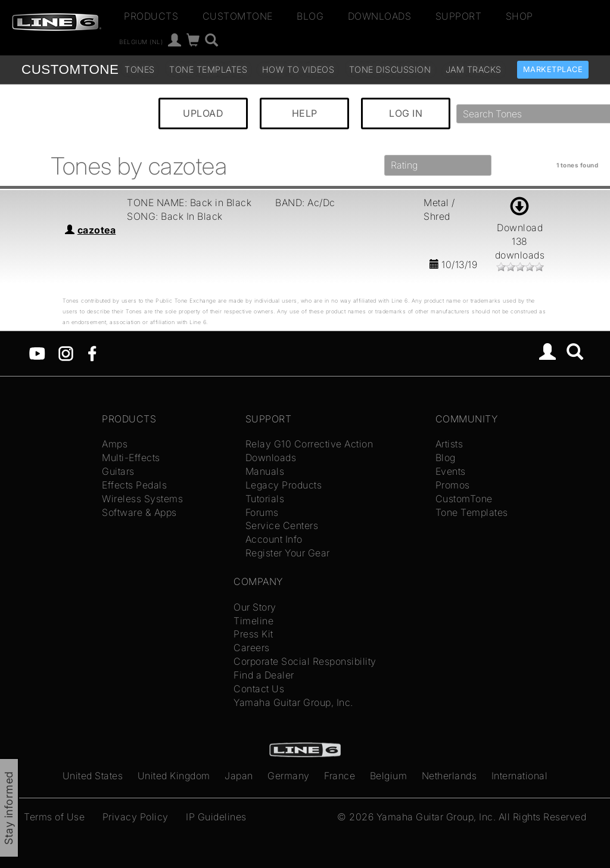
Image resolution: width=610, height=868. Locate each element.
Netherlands (449, 776)
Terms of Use (54, 817)
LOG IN (406, 113)
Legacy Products (284, 485)
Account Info (274, 539)
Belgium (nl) (141, 42)
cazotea (97, 230)
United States (93, 776)
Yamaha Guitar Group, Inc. (293, 702)
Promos (453, 485)
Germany (289, 776)
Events (451, 471)
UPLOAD (203, 113)
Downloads (380, 16)
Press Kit (253, 634)
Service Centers (282, 525)
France (340, 776)
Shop (519, 16)
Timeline (253, 621)
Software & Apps (139, 512)
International (520, 776)
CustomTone (238, 16)
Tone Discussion (390, 69)
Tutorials (265, 499)
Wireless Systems (142, 499)
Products (151, 16)
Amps (115, 444)
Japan (239, 776)
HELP (305, 113)
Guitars (118, 471)
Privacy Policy (136, 817)
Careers (252, 648)
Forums (262, 512)
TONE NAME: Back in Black (189, 203)
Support (459, 16)
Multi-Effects (131, 458)
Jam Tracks (474, 69)
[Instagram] (66, 352)
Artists (449, 444)
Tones (140, 69)
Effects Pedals (134, 485)
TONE (70, 69)
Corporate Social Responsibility (305, 661)
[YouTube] (37, 352)
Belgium (389, 776)
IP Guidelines (216, 817)
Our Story (255, 607)
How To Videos (298, 69)
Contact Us (259, 689)
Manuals (265, 471)
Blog (310, 16)
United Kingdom (174, 776)
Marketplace (553, 69)
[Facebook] (92, 352)
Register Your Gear (288, 553)
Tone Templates (208, 69)
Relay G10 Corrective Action (309, 444)
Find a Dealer (264, 675)
